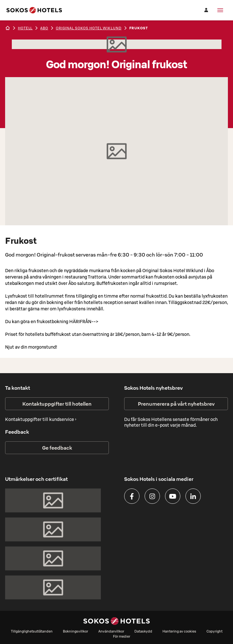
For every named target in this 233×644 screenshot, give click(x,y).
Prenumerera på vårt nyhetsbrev (176, 404)
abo (44, 28)
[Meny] (220, 10)
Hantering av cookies (179, 631)
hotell (25, 28)
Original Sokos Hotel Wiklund (89, 28)
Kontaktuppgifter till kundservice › (41, 419)
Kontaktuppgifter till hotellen (57, 404)
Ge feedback (57, 448)
